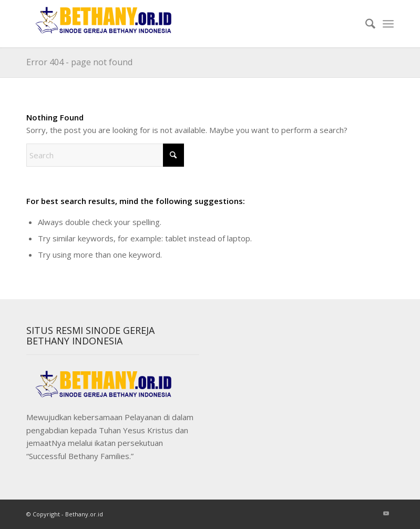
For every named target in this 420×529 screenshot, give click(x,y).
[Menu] (388, 24)
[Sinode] (105, 24)
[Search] (365, 24)
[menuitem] (365, 24)
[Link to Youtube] (386, 513)
